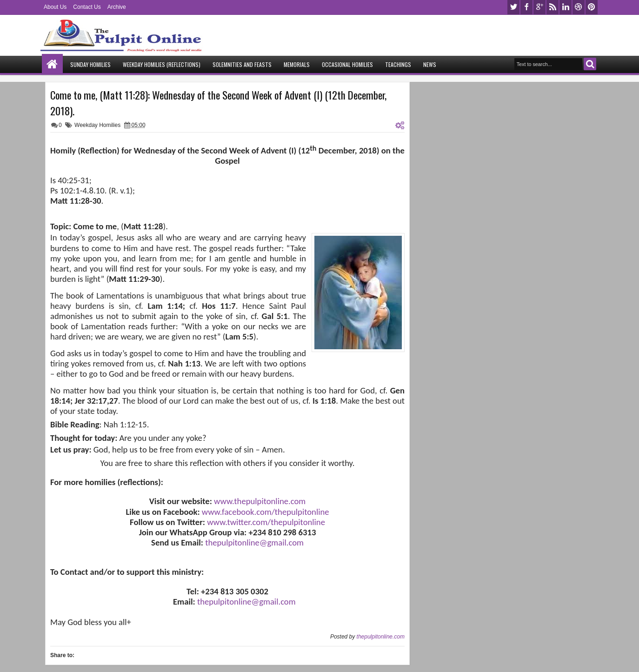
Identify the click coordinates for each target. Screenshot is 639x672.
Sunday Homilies (90, 64)
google (539, 7)
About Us (55, 7)
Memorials (297, 64)
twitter (513, 7)
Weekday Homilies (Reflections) (162, 64)
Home (52, 64)
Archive (117, 7)
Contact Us (87, 7)
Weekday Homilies (97, 125)
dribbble (579, 7)
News (430, 64)
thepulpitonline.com (381, 637)
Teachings (398, 64)
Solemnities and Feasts (242, 64)
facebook (526, 7)
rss (552, 7)
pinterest (592, 7)
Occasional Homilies (347, 64)
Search (590, 64)
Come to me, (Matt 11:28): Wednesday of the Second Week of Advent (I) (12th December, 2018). (218, 103)
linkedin (566, 7)
